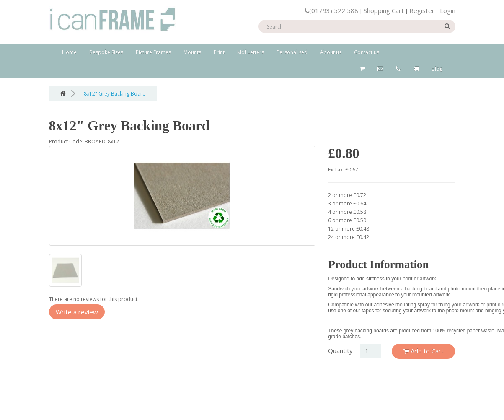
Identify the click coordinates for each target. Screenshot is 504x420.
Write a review (77, 312)
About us (331, 52)
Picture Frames (153, 52)
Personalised (292, 52)
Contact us (367, 52)
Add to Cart (424, 351)
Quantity (340, 350)
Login (448, 10)
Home (69, 52)
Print (219, 52)
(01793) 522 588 (331, 10)
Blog (437, 69)
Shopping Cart (384, 10)
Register (422, 10)
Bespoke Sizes (106, 52)
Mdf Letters (251, 52)
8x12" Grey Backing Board (115, 94)
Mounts (192, 52)
